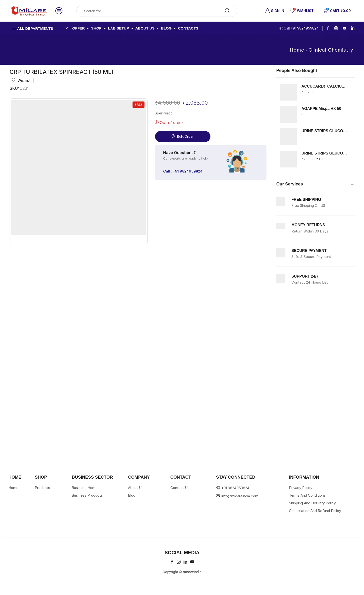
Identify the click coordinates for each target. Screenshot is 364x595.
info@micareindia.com (240, 496)
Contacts (188, 28)
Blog (166, 28)
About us (145, 28)
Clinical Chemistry (331, 50)
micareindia (192, 572)
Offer (79, 28)
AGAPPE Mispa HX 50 (321, 109)
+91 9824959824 (235, 488)
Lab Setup (118, 28)
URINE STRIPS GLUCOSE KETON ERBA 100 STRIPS (325, 131)
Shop (96, 28)
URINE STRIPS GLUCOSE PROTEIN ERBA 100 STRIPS (325, 153)
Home (297, 50)
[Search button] (227, 11)
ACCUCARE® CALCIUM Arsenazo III (325, 86)
